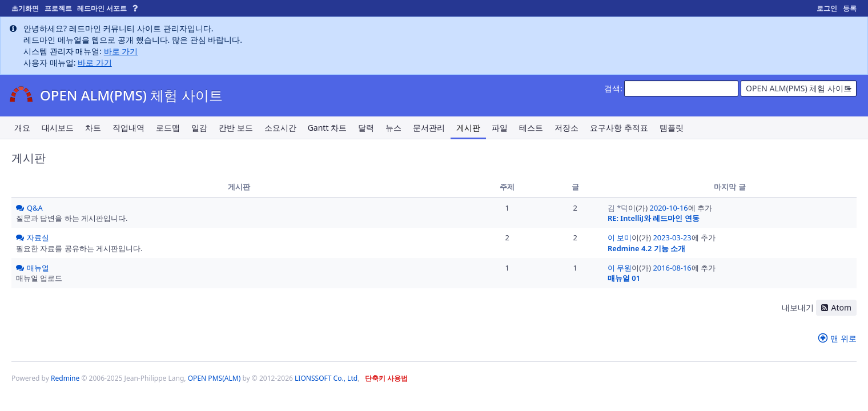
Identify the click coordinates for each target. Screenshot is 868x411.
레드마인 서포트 (102, 8)
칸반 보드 (236, 128)
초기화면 (25, 8)
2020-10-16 (669, 208)
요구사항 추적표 (619, 128)
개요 (22, 128)
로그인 (827, 8)
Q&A (35, 208)
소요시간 (280, 128)
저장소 (566, 128)
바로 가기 (121, 51)
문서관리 (429, 128)
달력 (366, 128)
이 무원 (620, 268)
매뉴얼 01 (624, 278)
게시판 (468, 128)
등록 (850, 8)
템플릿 (672, 128)
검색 (612, 88)
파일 (500, 128)
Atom (841, 307)
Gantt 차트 (327, 128)
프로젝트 (58, 8)
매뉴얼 (38, 268)
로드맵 (168, 128)
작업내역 (128, 128)
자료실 (38, 237)
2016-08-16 (672, 268)
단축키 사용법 (386, 378)
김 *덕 (618, 208)
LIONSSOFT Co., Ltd (326, 378)
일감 (199, 128)
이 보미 (620, 237)
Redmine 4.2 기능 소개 (646, 248)
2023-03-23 (672, 237)
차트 (93, 128)
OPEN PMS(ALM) (214, 378)
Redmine (65, 378)
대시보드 (58, 128)
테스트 (531, 128)
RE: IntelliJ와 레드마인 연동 (654, 218)
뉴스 (393, 128)
